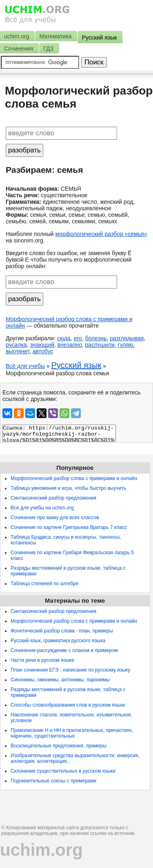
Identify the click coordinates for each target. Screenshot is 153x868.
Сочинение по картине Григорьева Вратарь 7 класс (69, 527)
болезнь (96, 338)
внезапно (70, 345)
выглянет (18, 351)
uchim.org (41, 850)
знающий (42, 345)
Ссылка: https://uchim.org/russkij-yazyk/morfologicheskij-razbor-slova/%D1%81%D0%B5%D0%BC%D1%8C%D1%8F (59, 433)
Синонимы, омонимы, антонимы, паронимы (60, 680)
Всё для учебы (25, 366)
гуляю (126, 345)
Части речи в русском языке (42, 660)
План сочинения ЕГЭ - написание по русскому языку (70, 670)
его (78, 338)
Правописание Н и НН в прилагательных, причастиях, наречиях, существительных (72, 733)
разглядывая (127, 338)
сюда (64, 338)
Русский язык (76, 365)
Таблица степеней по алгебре (44, 584)
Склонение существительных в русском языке (63, 771)
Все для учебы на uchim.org (42, 508)
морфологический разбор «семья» (101, 234)
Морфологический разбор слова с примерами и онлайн (74, 478)
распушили (100, 345)
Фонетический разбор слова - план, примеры (62, 631)
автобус (43, 351)
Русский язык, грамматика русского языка (58, 641)
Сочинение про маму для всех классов (55, 518)
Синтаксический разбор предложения (53, 498)
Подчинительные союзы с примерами (53, 781)
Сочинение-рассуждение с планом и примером (64, 650)
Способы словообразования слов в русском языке (68, 705)
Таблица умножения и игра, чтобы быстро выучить (68, 488)
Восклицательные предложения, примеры (59, 746)
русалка (16, 345)
